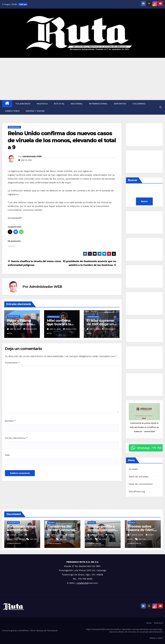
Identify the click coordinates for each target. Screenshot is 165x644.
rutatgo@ (82, 583)
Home (149, 623)
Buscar (133, 180)
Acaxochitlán (13, 523)
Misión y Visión (35, 111)
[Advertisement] (83, 79)
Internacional (98, 104)
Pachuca (42, 104)
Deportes (120, 104)
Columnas (139, 104)
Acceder (133, 469)
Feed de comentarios (141, 484)
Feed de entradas (139, 477)
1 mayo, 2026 (17, 535)
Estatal (59, 104)
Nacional (77, 104)
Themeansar (52, 631)
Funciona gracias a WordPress (16, 631)
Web (7, 455)
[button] (161, 107)
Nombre (10, 421)
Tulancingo (23, 104)
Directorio (12, 111)
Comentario (12, 363)
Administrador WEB (32, 156)
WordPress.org (137, 491)
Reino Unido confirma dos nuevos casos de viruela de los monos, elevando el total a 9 (62, 140)
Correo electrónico (16, 438)
